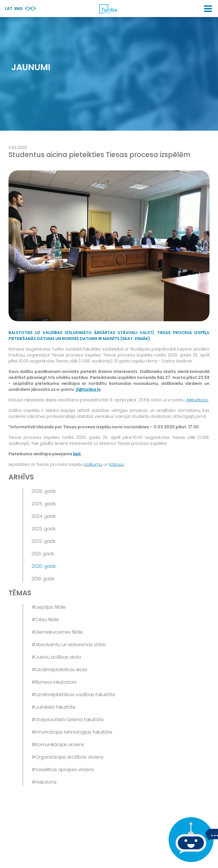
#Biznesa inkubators (54, 682)
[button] (208, 9)
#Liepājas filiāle (49, 607)
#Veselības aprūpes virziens (63, 770)
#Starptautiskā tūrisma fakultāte (68, 720)
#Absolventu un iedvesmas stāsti (69, 645)
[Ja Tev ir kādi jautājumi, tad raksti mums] (190, 840)
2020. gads (44, 566)
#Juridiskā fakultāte (54, 707)
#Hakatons (44, 782)
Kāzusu (117, 464)
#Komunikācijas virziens (58, 745)
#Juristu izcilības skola (56, 657)
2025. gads (44, 504)
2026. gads (44, 491)
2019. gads (43, 579)
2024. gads (44, 516)
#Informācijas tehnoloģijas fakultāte (72, 732)
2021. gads (43, 554)
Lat (9, 9)
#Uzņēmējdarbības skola (59, 670)
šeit (77, 454)
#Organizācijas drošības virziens (68, 757)
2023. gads (44, 529)
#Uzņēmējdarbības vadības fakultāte (73, 695)
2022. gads (44, 541)
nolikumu (93, 464)
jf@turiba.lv (88, 389)
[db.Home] (108, 9)
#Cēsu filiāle (45, 620)
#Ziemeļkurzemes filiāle (57, 632)
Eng (19, 9)
